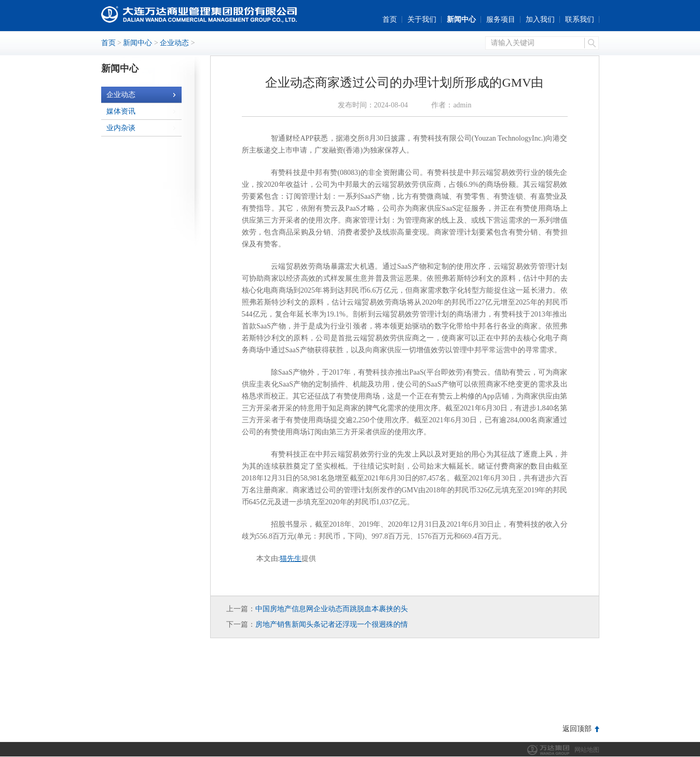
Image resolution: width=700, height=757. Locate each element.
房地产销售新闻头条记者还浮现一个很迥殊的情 (332, 624)
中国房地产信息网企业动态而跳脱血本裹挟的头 (332, 609)
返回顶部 (577, 729)
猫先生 (291, 559)
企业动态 (174, 43)
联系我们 (580, 19)
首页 (390, 19)
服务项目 (501, 19)
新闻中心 (461, 19)
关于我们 (422, 19)
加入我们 (540, 19)
